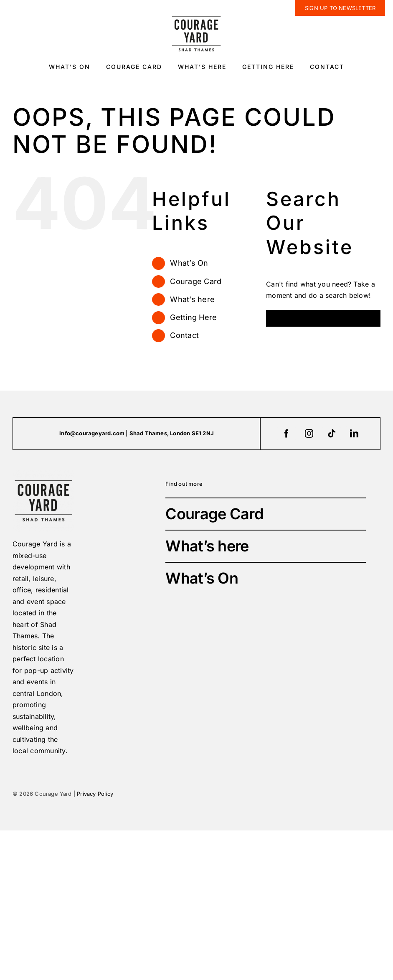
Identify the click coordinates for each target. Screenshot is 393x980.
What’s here (192, 299)
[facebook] (287, 434)
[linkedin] (354, 434)
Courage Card (196, 281)
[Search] (274, 318)
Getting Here (193, 317)
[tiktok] (332, 434)
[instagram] (309, 434)
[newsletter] (340, 8)
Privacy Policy (95, 794)
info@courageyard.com (92, 433)
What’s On (189, 263)
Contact (184, 335)
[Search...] (323, 318)
